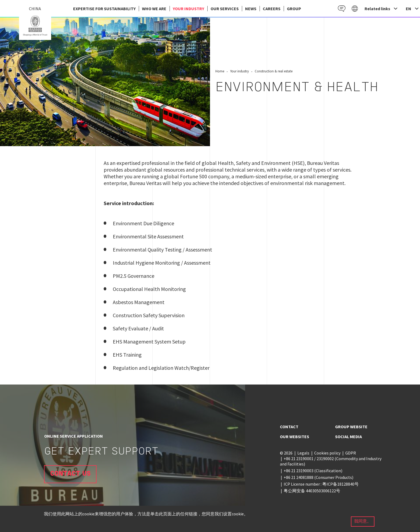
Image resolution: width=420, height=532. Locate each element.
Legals (303, 453)
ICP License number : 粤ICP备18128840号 (321, 484)
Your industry (188, 9)
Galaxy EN (355, 8)
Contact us (70, 474)
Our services (225, 9)
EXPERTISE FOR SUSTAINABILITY (104, 9)
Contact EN (342, 8)
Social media (348, 437)
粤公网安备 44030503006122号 (312, 491)
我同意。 (363, 522)
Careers (272, 9)
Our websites (295, 437)
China (35, 26)
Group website (351, 427)
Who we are (154, 9)
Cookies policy (327, 453)
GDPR (351, 453)
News (251, 9)
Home (220, 71)
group (294, 9)
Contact (289, 427)
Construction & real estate (274, 71)
